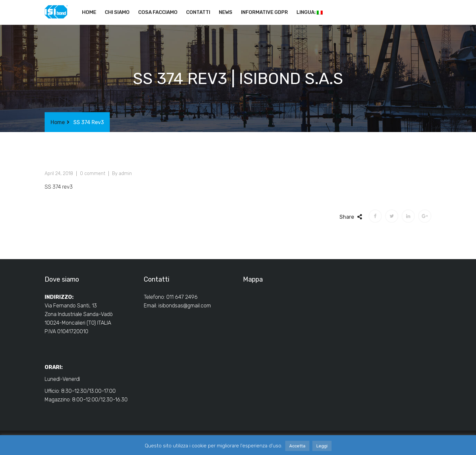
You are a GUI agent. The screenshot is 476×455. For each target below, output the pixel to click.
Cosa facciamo (158, 12)
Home (89, 12)
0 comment (93, 174)
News (226, 12)
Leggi (322, 446)
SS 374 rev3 (59, 187)
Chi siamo (117, 12)
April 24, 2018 (59, 174)
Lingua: (310, 12)
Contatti (198, 12)
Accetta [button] (297, 446)
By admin (122, 174)
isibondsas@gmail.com (185, 306)
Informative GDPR (264, 12)
